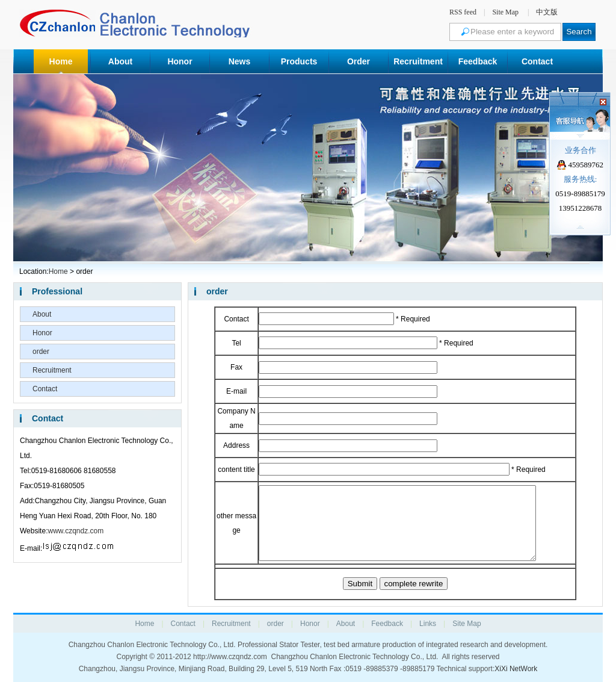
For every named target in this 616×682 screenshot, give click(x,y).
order (41, 352)
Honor (180, 61)
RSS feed (463, 12)
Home (61, 61)
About (120, 61)
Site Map (505, 12)
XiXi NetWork (516, 669)
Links (428, 624)
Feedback (478, 61)
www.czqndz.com (75, 531)
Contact (537, 61)
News (240, 61)
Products (299, 61)
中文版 (547, 12)
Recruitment (418, 61)
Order (359, 61)
